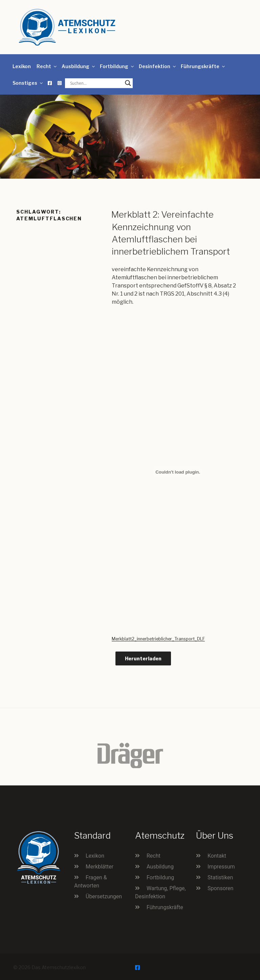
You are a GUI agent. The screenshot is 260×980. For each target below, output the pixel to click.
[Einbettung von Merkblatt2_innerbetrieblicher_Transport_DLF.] (178, 472)
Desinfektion (158, 66)
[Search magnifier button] (128, 83)
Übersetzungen (104, 896)
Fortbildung (117, 66)
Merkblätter (100, 867)
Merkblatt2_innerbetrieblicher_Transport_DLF (158, 639)
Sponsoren (220, 888)
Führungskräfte (203, 66)
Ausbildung (79, 66)
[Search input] (96, 83)
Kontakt (217, 856)
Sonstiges (28, 83)
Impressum (221, 867)
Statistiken (220, 877)
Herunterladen (143, 658)
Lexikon (22, 66)
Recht (47, 66)
